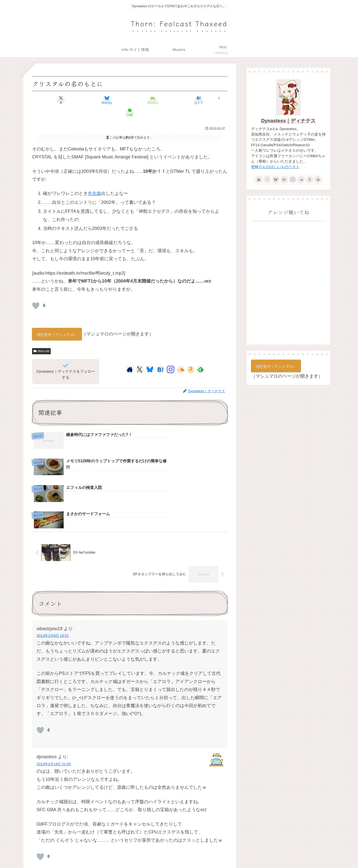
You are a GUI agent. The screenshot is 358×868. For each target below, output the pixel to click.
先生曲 (94, 181)
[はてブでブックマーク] (163, 100)
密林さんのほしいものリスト (275, 167)
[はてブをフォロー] (160, 357)
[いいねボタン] (36, 293)
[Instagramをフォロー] (171, 357)
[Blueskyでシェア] (97, 100)
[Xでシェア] (64, 100)
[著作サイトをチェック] (130, 357)
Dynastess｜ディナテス (289, 121)
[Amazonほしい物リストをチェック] (191, 357)
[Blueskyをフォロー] (150, 357)
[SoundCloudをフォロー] (181, 357)
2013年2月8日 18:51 (53, 571)
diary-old (41, 339)
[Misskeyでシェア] (130, 100)
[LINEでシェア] (195, 100)
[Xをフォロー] (140, 357)
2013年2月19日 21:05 (54, 699)
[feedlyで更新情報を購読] (201, 357)
